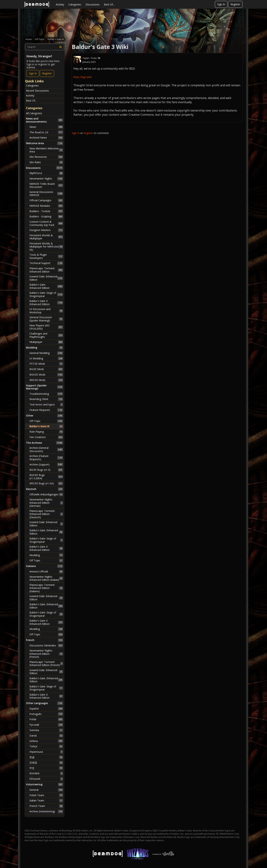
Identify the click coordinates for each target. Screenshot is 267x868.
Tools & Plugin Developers (46, 256)
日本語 (46, 763)
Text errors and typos (46, 405)
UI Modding (46, 358)
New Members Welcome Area (46, 150)
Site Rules (46, 162)
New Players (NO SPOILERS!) (46, 327)
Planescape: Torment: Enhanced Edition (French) (46, 664)
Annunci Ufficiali (46, 572)
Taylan (86, 58)
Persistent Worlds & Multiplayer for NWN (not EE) (46, 247)
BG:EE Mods (46, 369)
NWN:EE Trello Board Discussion (46, 185)
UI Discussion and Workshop (46, 311)
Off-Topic (46, 421)
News (46, 127)
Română (46, 773)
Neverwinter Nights (46, 179)
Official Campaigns (46, 200)
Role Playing (46, 432)
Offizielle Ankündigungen (46, 494)
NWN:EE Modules (46, 206)
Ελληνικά (46, 779)
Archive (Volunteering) (46, 811)
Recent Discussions (37, 91)
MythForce (46, 173)
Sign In (221, 4)
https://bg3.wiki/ (83, 77)
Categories (75, 4)
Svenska (46, 730)
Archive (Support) (46, 464)
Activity (60, 4)
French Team (46, 806)
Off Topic (46, 560)
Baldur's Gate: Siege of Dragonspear (46, 294)
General (46, 790)
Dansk (46, 736)
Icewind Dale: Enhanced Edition (46, 278)
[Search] (61, 47)
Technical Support (46, 263)
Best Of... (109, 4)
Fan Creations (46, 437)
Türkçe (46, 746)
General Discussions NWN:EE (46, 194)
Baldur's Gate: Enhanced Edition (46, 286)
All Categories (34, 113)
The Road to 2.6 (46, 132)
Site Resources (46, 157)
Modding (46, 555)
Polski (46, 719)
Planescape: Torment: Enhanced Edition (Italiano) (46, 588)
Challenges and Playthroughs (46, 335)
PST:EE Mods (46, 364)
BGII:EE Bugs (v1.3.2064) (46, 477)
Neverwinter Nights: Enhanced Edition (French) (46, 654)
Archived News (46, 138)
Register (235, 4)
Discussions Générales (46, 646)
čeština (46, 741)
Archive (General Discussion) (46, 449)
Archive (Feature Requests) (46, 458)
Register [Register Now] (47, 73)
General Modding (46, 353)
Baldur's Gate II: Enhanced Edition (46, 303)
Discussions (93, 4)
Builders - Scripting (46, 217)
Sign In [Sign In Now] (33, 73)
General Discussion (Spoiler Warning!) (46, 319)
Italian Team (46, 801)
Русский (46, 725)
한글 (46, 757)
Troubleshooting (46, 394)
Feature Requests (46, 410)
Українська (46, 752)
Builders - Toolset (46, 211)
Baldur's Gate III (46, 426)
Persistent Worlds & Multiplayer (46, 237)
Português (46, 714)
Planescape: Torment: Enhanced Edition (46, 270)
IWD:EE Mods (46, 380)
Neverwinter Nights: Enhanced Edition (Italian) (46, 578)
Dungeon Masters (46, 230)
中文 (46, 768)
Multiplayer (46, 342)
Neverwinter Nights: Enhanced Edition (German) (46, 503)
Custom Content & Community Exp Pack (46, 223)
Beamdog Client (46, 399)
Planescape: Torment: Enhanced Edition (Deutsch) (46, 514)
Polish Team (46, 795)
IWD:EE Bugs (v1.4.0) (46, 483)
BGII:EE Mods (46, 375)
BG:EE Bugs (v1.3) (46, 470)
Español (46, 709)
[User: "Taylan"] (77, 60)
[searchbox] (44, 47)
